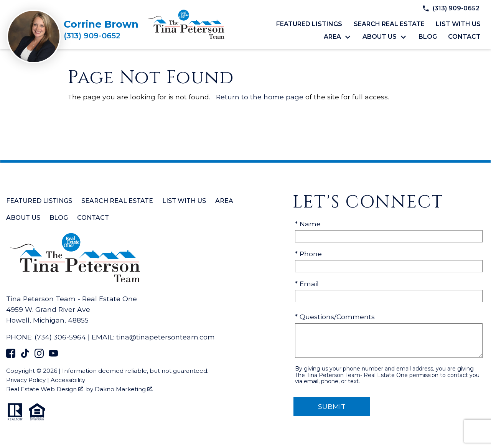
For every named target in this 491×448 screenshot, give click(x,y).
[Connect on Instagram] (39, 355)
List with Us (458, 24)
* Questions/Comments (335, 317)
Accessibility (68, 380)
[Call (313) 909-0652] (101, 36)
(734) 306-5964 (60, 337)
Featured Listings (309, 24)
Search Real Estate (389, 24)
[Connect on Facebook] (11, 355)
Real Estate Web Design (44, 389)
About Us (23, 218)
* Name (308, 224)
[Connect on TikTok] (25, 355)
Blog (428, 37)
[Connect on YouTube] (53, 355)
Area (224, 201)
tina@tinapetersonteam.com (166, 337)
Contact (464, 37)
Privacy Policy (26, 380)
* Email (307, 284)
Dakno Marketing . (124, 389)
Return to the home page (260, 97)
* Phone (308, 254)
